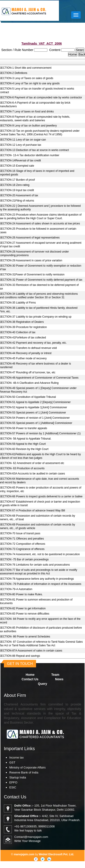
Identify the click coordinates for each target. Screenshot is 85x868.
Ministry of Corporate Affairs (27, 767)
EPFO (13, 782)
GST (12, 762)
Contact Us (30, 679)
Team (55, 675)
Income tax (17, 757)
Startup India (18, 777)
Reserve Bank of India (24, 772)
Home (30, 675)
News (59, 679)
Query (42, 684)
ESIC (13, 787)
